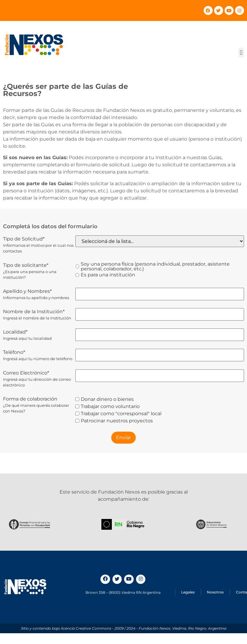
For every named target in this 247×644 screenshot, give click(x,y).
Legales (188, 592)
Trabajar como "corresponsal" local (118, 414)
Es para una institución (105, 275)
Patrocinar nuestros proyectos (114, 421)
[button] (241, 52)
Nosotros (215, 592)
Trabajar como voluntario (108, 407)
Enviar (123, 437)
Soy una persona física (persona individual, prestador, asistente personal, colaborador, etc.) (153, 267)
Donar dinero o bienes (105, 399)
